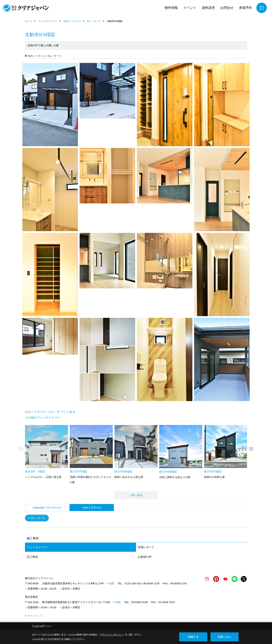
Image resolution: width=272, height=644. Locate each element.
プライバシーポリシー (112, 635)
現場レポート (146, 548)
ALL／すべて (39, 518)
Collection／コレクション (47, 508)
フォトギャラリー (38, 548)
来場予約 (245, 8)
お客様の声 (145, 557)
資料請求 (208, 8)
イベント (190, 8)
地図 (112, 584)
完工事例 (32, 557)
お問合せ (227, 8)
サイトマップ (35, 616)
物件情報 (171, 8)
